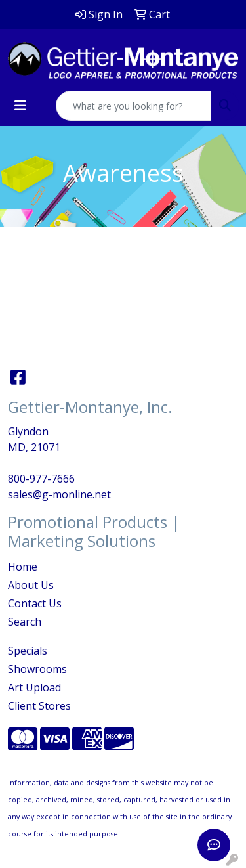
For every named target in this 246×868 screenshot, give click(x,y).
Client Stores (39, 706)
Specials (28, 651)
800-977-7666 (41, 479)
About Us (31, 585)
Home (23, 567)
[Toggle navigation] (20, 106)
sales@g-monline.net (59, 494)
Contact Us (35, 603)
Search (25, 622)
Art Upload (34, 687)
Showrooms (37, 669)
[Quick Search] (134, 106)
